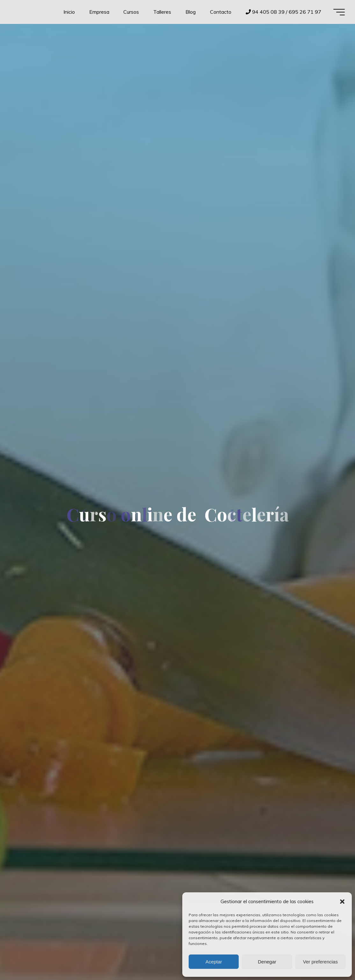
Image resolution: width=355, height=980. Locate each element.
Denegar (267, 962)
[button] (342, 902)
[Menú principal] (339, 12)
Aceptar (214, 962)
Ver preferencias (320, 962)
